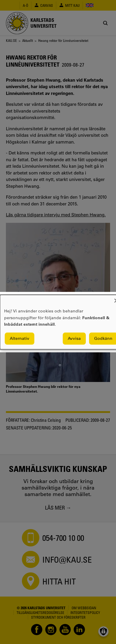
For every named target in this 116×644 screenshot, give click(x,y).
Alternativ (20, 338)
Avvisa (74, 338)
